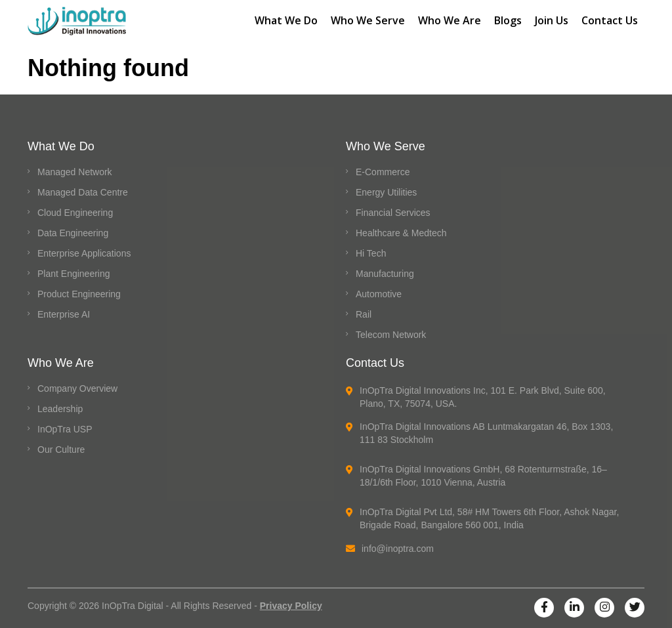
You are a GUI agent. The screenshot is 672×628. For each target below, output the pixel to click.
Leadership (60, 409)
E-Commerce (383, 172)
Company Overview (77, 388)
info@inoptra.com (390, 549)
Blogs (508, 20)
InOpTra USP (65, 429)
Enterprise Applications (84, 253)
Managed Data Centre (83, 192)
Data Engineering (73, 233)
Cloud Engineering (75, 213)
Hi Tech (371, 253)
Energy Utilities (386, 192)
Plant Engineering (74, 274)
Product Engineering (79, 294)
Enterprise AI (64, 314)
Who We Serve (368, 20)
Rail (364, 314)
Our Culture (61, 450)
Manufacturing (385, 274)
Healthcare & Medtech (401, 233)
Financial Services (393, 213)
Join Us (552, 20)
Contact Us (610, 20)
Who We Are (450, 20)
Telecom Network (391, 335)
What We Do (286, 20)
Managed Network (75, 172)
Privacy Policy (291, 606)
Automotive (379, 294)
